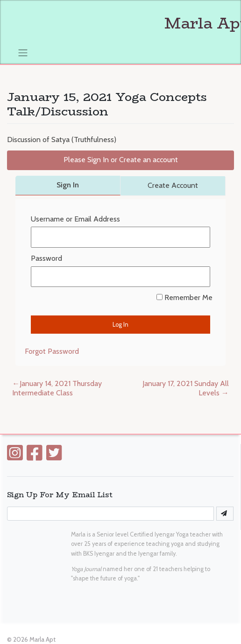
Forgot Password (52, 351)
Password (46, 258)
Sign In (68, 185)
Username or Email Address (75, 219)
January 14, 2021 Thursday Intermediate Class (57, 388)
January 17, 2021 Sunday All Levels (186, 388)
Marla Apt (43, 639)
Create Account (173, 185)
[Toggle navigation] (23, 52)
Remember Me (184, 297)
